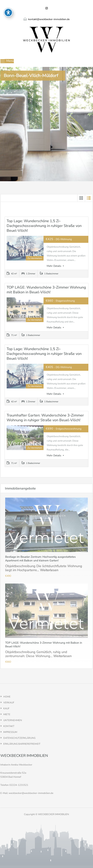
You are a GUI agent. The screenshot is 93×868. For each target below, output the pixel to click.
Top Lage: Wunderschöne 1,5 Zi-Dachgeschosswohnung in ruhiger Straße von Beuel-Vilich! (44, 226)
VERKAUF (9, 703)
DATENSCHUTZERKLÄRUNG (19, 738)
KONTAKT (9, 726)
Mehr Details (55, 266)
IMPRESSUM (10, 732)
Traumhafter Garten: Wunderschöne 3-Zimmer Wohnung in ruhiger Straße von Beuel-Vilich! (45, 418)
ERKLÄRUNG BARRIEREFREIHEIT (22, 744)
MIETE (7, 714)
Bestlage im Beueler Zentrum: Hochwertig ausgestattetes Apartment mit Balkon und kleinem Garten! (40, 559)
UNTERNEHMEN (13, 720)
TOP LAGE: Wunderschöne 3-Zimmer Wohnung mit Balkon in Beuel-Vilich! (46, 290)
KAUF (6, 709)
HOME (7, 697)
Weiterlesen (49, 570)
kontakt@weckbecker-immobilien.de (49, 19)
